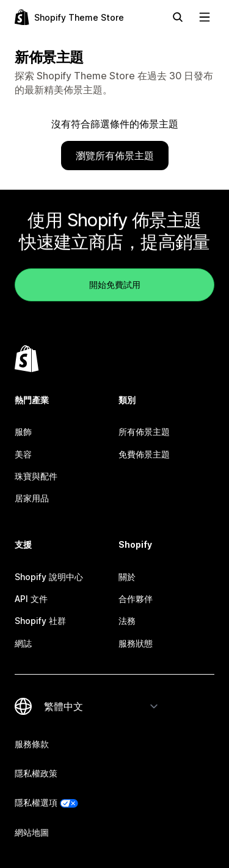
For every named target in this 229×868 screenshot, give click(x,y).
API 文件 (31, 599)
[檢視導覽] (205, 17)
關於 (127, 577)
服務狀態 (136, 643)
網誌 (23, 643)
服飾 (23, 432)
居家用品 (32, 498)
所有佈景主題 (144, 432)
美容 (23, 454)
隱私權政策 (36, 773)
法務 (127, 621)
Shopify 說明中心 (49, 577)
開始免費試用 (115, 285)
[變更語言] (101, 706)
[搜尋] (178, 17)
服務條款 (32, 744)
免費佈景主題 (144, 454)
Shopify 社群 (40, 621)
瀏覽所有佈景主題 (115, 156)
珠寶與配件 (36, 476)
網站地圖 (32, 832)
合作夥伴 (136, 599)
